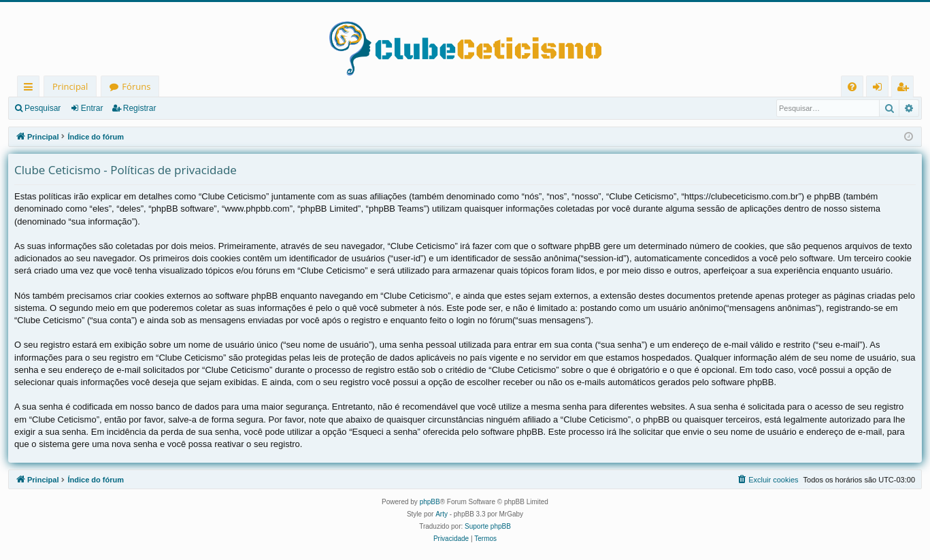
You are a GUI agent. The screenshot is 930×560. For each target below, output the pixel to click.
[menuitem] (852, 87)
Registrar (140, 108)
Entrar (92, 108)
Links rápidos (31, 89)
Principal (70, 86)
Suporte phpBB (488, 526)
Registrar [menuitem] (906, 89)
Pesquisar (43, 108)
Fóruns (136, 86)
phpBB (430, 502)
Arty (442, 514)
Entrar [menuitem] (881, 89)
